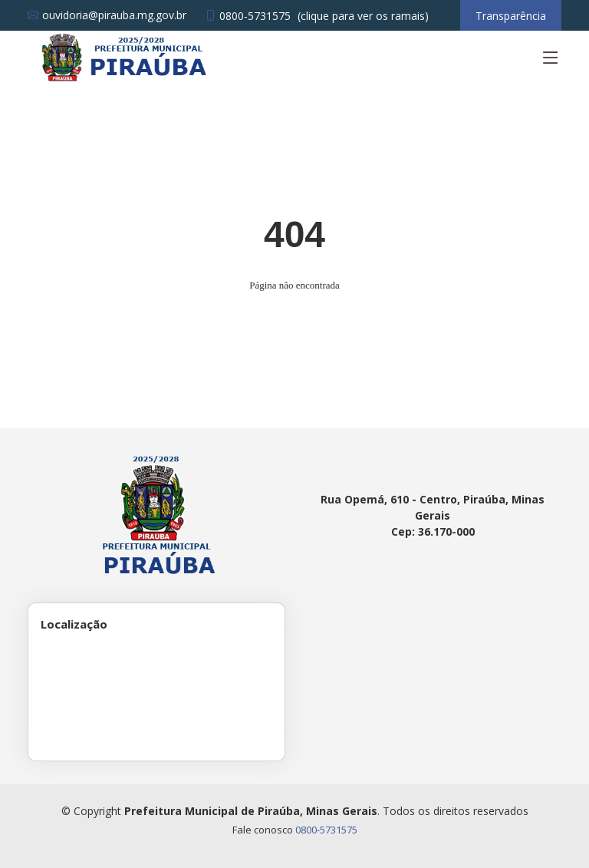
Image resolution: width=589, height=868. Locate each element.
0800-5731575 (326, 830)
